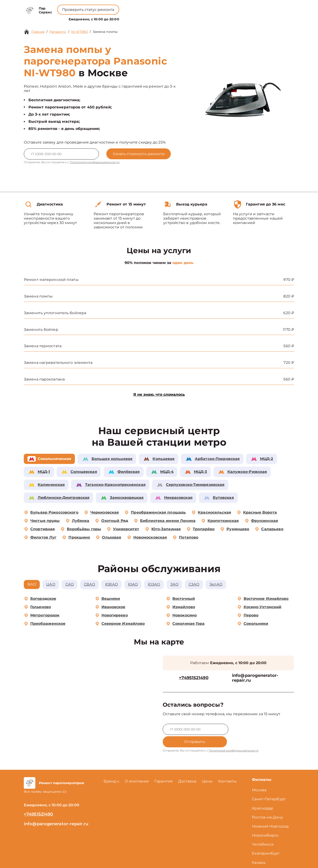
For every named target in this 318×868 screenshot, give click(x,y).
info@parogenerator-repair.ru (255, 678)
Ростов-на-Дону (267, 805)
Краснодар (263, 796)
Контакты (180, 18)
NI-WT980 (79, 32)
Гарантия (164, 769)
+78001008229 (130, 7)
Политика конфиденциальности (159, 859)
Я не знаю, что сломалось (159, 395)
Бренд (114, 18)
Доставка (187, 769)
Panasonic (58, 32)
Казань (259, 851)
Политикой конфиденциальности (95, 162)
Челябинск (263, 833)
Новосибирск (265, 824)
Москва (259, 778)
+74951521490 (167, 7)
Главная (38, 32)
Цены (161, 18)
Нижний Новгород (270, 814)
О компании (139, 18)
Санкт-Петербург (269, 787)
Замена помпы (105, 32)
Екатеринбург (266, 842)
